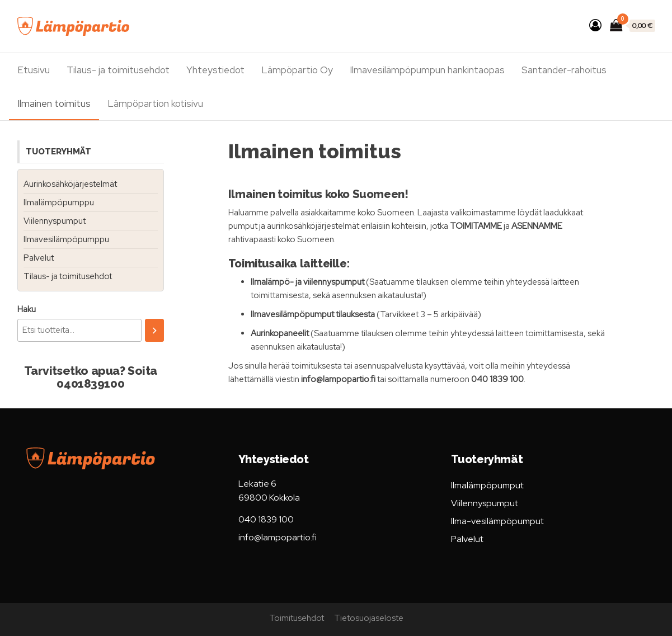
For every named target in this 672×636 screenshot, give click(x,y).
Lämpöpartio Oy (297, 70)
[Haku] (154, 330)
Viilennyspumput (55, 221)
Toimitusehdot (297, 618)
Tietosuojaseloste (369, 618)
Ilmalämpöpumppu (59, 202)
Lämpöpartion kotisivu (155, 103)
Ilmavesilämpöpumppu (66, 239)
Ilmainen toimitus (54, 103)
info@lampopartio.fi (278, 537)
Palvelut (39, 258)
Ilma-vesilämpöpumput (497, 521)
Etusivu (34, 70)
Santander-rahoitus (564, 70)
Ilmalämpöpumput (487, 485)
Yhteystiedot (215, 70)
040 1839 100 (266, 519)
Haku (27, 309)
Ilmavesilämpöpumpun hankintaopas (427, 70)
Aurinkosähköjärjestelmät (70, 184)
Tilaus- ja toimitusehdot (118, 70)
